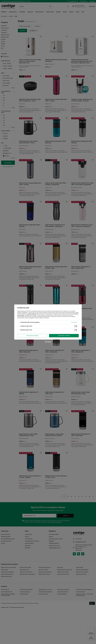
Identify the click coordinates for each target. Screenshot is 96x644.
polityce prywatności (32, 314)
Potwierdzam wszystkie (64, 336)
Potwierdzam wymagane (32, 336)
